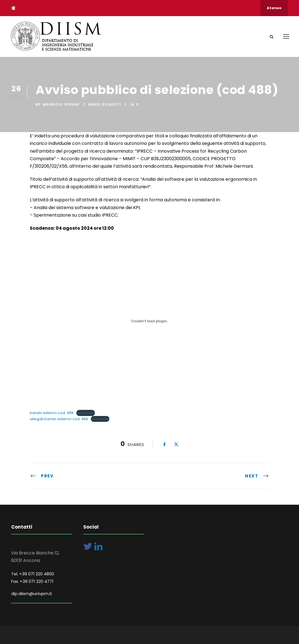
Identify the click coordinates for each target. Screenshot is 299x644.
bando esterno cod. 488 (52, 413)
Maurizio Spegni (61, 104)
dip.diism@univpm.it (32, 594)
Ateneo (274, 8)
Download (86, 413)
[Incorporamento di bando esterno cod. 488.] (149, 321)
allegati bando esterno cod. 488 (59, 419)
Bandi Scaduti (105, 104)
